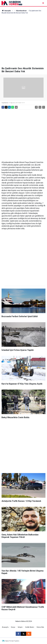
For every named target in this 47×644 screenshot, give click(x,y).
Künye (13, 627)
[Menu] (43, 3)
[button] (36, 107)
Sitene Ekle (40, 627)
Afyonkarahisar (21, 11)
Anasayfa (6, 11)
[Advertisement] (23, 40)
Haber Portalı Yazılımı (12, 641)
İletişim (20, 627)
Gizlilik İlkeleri (30, 627)
